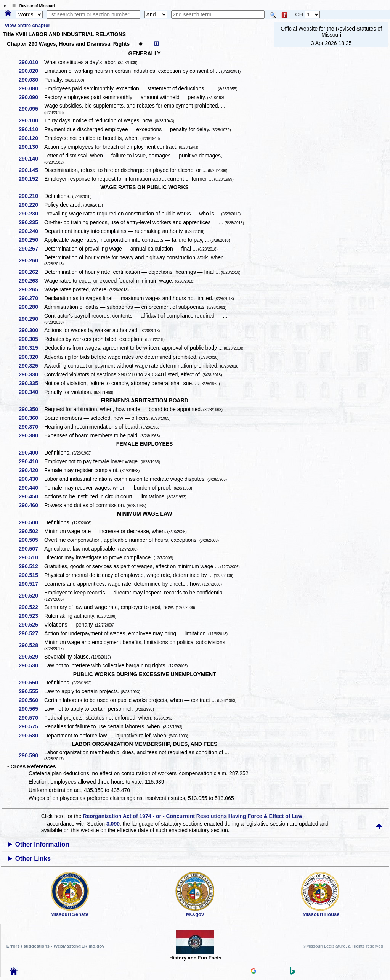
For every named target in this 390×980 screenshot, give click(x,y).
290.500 (31, 522)
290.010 (31, 62)
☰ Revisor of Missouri (32, 6)
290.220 (31, 205)
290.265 (31, 289)
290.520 (31, 596)
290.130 (31, 147)
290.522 (31, 607)
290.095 (31, 109)
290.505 (31, 540)
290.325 (31, 366)
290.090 (31, 97)
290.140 (31, 159)
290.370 (31, 427)
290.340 (31, 392)
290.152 (31, 179)
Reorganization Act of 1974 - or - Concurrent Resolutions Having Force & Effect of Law (192, 816)
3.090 (113, 824)
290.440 (31, 488)
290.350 (31, 409)
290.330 (31, 374)
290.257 (31, 249)
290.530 (31, 665)
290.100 (31, 120)
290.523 (31, 616)
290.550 (31, 683)
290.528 (31, 645)
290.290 (31, 319)
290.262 (31, 272)
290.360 (31, 418)
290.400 (31, 453)
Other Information (42, 844)
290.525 (31, 625)
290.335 (31, 383)
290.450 (31, 496)
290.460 (31, 505)
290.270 (31, 298)
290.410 (31, 461)
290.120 (31, 138)
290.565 (31, 709)
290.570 (31, 718)
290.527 (31, 633)
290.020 (31, 71)
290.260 (31, 260)
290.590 (31, 755)
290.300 (31, 330)
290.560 (31, 700)
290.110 (31, 129)
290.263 (31, 281)
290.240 (31, 231)
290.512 (31, 566)
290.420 (31, 470)
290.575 (31, 726)
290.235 (31, 222)
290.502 (31, 531)
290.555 (31, 691)
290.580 (31, 736)
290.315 (31, 348)
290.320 (31, 357)
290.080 (31, 88)
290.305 (31, 339)
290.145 (31, 170)
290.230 (31, 214)
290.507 (31, 549)
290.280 (31, 307)
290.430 (31, 479)
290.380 (31, 435)
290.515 (31, 575)
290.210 (31, 196)
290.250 (31, 240)
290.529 (31, 657)
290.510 (31, 557)
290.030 (31, 80)
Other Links (33, 859)
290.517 (31, 584)
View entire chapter (28, 25)
